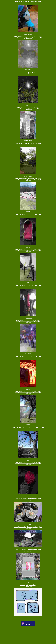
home (23, 642)
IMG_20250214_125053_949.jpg (28, 476)
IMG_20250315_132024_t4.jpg (28, 184)
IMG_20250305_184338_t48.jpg (28, 293)
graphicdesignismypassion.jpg (28, 542)
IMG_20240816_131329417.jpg (28, 512)
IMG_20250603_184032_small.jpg (28, 38)
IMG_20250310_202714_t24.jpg (28, 257)
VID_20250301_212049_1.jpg (28, 330)
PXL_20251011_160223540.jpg (28, 2)
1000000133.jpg (28, 75)
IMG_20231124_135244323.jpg (28, 565)
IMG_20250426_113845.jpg (28, 111)
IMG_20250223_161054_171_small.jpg (28, 439)
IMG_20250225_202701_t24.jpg (28, 366)
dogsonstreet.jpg (28, 601)
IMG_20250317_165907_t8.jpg (28, 148)
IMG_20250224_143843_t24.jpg (28, 403)
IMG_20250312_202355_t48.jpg (28, 220)
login (33, 642)
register (28, 642)
